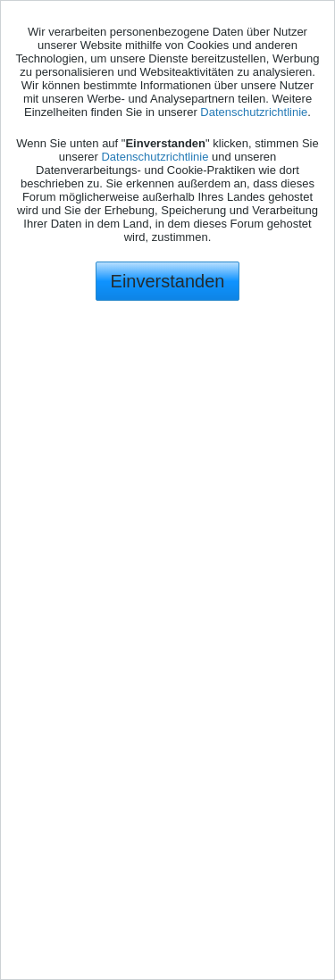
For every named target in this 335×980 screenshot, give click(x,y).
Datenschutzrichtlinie (254, 112)
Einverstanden (168, 281)
